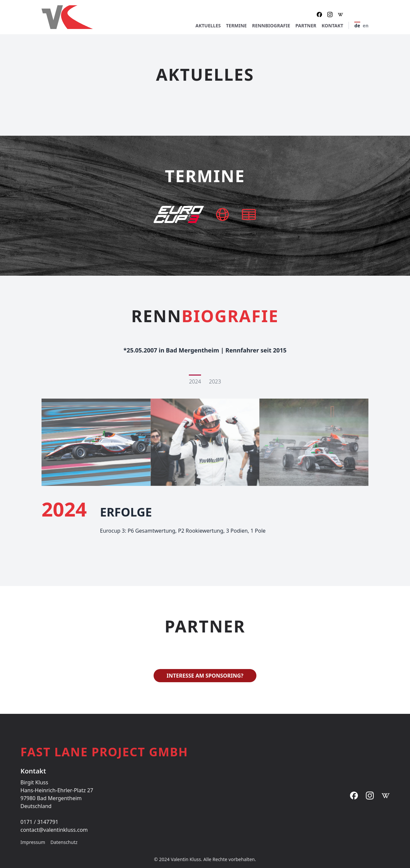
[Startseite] (118, 17)
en (366, 26)
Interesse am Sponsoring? (205, 676)
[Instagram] (330, 14)
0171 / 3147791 (39, 822)
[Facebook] (319, 14)
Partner (306, 26)
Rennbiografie (271, 26)
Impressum (33, 842)
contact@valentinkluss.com (54, 830)
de (357, 26)
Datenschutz (64, 842)
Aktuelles (208, 26)
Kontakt (333, 26)
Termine (236, 26)
